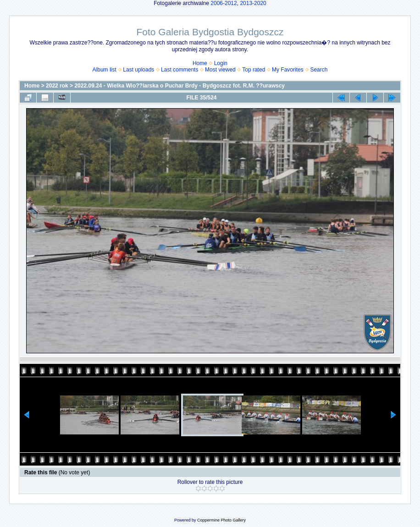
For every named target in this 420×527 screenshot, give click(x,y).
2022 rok (57, 86)
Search (319, 70)
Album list (105, 70)
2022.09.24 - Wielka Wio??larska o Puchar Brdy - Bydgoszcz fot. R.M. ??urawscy (180, 86)
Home (200, 63)
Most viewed (220, 70)
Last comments (180, 70)
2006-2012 (224, 3)
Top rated (254, 70)
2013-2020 (253, 3)
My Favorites (288, 70)
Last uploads (138, 70)
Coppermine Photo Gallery (221, 520)
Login (221, 63)
